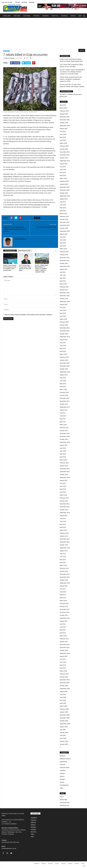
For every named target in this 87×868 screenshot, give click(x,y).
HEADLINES (7, 16)
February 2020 (64, 322)
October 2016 (64, 439)
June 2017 (63, 416)
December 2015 (65, 469)
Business (63, 756)
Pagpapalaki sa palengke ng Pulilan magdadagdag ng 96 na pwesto (14, 229)
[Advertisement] (43, 33)
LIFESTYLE (55, 16)
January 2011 (64, 642)
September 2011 (65, 618)
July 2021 (63, 272)
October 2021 (64, 263)
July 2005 (63, 735)
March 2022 (63, 249)
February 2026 (64, 111)
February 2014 (64, 533)
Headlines (10, 49)
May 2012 (63, 595)
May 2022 (63, 243)
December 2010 (65, 645)
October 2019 (64, 334)
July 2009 (63, 694)
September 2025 (65, 126)
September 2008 (65, 724)
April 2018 (63, 387)
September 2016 (65, 442)
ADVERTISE (24, 2)
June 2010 (63, 662)
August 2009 (64, 691)
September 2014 (65, 513)
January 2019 (64, 360)
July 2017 (63, 413)
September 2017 (65, 407)
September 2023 (65, 196)
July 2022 (63, 237)
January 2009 (64, 712)
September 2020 (65, 302)
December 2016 (65, 433)
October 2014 (64, 510)
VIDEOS (73, 16)
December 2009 (65, 680)
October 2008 (64, 721)
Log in (62, 797)
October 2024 (64, 158)
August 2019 (64, 340)
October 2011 (64, 615)
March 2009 (63, 706)
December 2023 (65, 187)
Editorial (33, 822)
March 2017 (63, 425)
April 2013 (63, 562)
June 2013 (63, 557)
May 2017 (63, 419)
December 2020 (65, 293)
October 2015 (64, 475)
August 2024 (64, 164)
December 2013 (65, 539)
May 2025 (63, 137)
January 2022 (64, 255)
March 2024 (63, 178)
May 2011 (63, 630)
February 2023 (64, 216)
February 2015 (64, 498)
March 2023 (63, 214)
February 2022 (64, 252)
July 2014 (63, 518)
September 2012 (65, 583)
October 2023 (64, 193)
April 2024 (63, 175)
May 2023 (63, 208)
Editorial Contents (65, 759)
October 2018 (64, 369)
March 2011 (63, 636)
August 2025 (64, 129)
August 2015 (64, 480)
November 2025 (65, 120)
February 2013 (64, 568)
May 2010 (63, 665)
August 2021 (64, 269)
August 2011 (64, 621)
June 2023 (63, 205)
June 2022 (63, 240)
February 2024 (64, 181)
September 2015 (65, 477)
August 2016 (64, 445)
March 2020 (63, 319)
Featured (62, 765)
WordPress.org (64, 805)
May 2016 (63, 454)
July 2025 (63, 131)
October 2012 (64, 580)
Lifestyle (62, 773)
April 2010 (63, 668)
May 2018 (63, 384)
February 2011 (64, 639)
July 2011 (63, 624)
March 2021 (63, 284)
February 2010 (64, 674)
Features (33, 820)
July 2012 (63, 589)
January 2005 (64, 741)
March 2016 (63, 460)
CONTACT (18, 2)
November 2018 (65, 366)
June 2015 (63, 486)
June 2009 (63, 697)
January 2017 (64, 431)
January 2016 (64, 466)
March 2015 (63, 495)
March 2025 (63, 143)
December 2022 (65, 222)
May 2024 (63, 173)
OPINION (36, 16)
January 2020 (64, 325)
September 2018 (65, 372)
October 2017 (64, 404)
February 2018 (64, 392)
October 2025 (64, 123)
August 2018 (64, 375)
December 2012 (65, 574)
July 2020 (63, 307)
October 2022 (64, 228)
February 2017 (64, 428)
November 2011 (65, 612)
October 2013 (64, 545)
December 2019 (65, 328)
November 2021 (65, 260)
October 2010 (64, 650)
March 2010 (63, 671)
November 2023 (65, 190)
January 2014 (64, 536)
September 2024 (65, 161)
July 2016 (63, 448)
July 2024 (63, 167)
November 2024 (65, 155)
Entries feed (63, 800)
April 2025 (63, 140)
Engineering (63, 762)
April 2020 (63, 316)
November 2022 (65, 225)
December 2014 (65, 504)
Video (62, 788)
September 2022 (65, 231)
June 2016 (63, 451)
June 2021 (63, 275)
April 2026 (63, 105)
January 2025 (64, 149)
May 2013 (63, 560)
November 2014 (65, 507)
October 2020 (64, 299)
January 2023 (64, 219)
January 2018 (64, 395)
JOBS (80, 16)
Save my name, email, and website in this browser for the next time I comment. (29, 315)
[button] (84, 16)
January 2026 (64, 114)
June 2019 (63, 345)
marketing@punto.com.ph (9, 848)
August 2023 (64, 199)
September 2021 (65, 266)
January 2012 (64, 606)
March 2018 (63, 389)
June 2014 (63, 521)
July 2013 (63, 554)
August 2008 (64, 727)
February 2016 (64, 463)
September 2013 (65, 548)
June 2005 (63, 738)
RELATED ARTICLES (10, 251)
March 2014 (63, 530)
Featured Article (65, 768)
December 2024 (65, 152)
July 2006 (63, 730)
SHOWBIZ (45, 16)
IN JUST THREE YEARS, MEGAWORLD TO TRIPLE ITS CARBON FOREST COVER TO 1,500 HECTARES (42, 269)
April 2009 (63, 703)
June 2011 (63, 627)
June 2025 (63, 134)
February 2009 (64, 709)
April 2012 (63, 598)
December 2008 (65, 715)
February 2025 (64, 146)
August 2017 (64, 410)
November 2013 (65, 542)
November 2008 (65, 718)
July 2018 (63, 378)
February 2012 (64, 604)
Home (5, 49)
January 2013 (64, 571)
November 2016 (65, 436)
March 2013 (63, 565)
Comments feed (65, 803)
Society (62, 782)
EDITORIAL (27, 16)
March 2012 (63, 601)
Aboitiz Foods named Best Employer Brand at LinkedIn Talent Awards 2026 (10, 268)
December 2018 (65, 363)
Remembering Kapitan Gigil (46, 227)
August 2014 (64, 516)
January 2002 (64, 744)
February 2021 (64, 287)
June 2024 (63, 170)
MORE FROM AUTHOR (24, 251)
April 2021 (63, 281)
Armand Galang (9, 58)
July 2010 (63, 659)
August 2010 (64, 656)
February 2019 (64, 357)
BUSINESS (64, 16)
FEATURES (17, 16)
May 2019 (63, 348)
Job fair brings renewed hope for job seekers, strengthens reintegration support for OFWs (71, 79)
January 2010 (64, 677)
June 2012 (63, 592)
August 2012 (64, 586)
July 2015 (63, 483)
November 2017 (65, 401)
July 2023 (63, 202)
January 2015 (64, 501)
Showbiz (62, 779)
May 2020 (63, 313)
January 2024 (64, 184)
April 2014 (63, 527)
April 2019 (63, 351)
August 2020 (64, 304)
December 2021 (65, 258)
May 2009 (63, 700)
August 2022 (64, 234)
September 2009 (65, 689)
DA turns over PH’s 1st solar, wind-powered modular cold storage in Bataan (72, 85)
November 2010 (65, 648)
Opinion (62, 776)
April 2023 (63, 211)
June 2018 (63, 381)
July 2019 (63, 343)
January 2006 (64, 733)
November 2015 (65, 472)
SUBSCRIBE (32, 2)
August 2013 (64, 551)
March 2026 (63, 108)
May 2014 (63, 524)
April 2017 (63, 422)
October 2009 (64, 686)
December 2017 (65, 398)
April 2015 (63, 492)
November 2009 (65, 683)
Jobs (32, 837)
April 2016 (63, 457)
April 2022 (63, 246)
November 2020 (65, 296)
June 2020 (63, 310)
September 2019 (65, 337)
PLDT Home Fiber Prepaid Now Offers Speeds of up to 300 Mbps (25, 268)
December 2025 (65, 117)
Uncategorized (64, 785)
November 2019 (65, 331)
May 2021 (63, 278)
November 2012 (65, 577)
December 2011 (65, 609)
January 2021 (64, 290)
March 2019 (63, 354)
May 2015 (63, 489)
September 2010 (65, 653)
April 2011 (63, 633)
